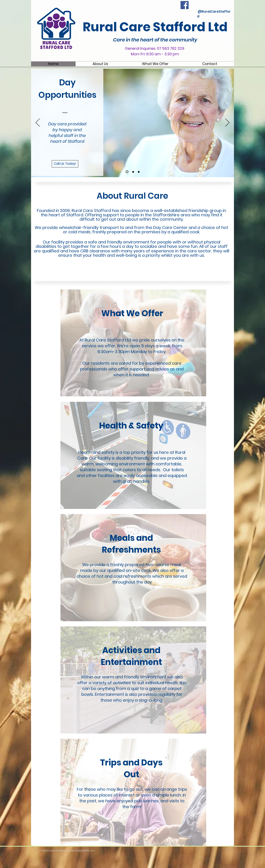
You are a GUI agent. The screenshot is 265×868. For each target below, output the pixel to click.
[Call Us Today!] (65, 164)
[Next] (227, 123)
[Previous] (38, 123)
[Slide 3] (139, 172)
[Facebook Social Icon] (185, 5)
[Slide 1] (127, 172)
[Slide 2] (133, 172)
